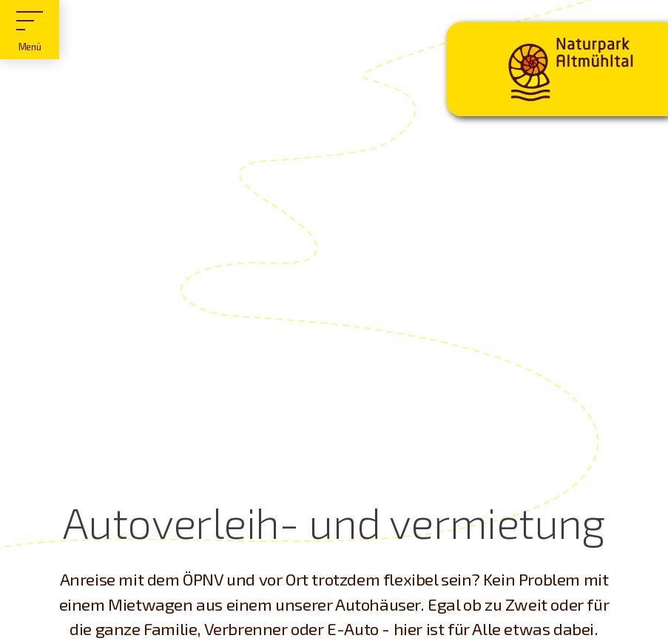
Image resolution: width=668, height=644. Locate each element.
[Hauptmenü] (30, 30)
